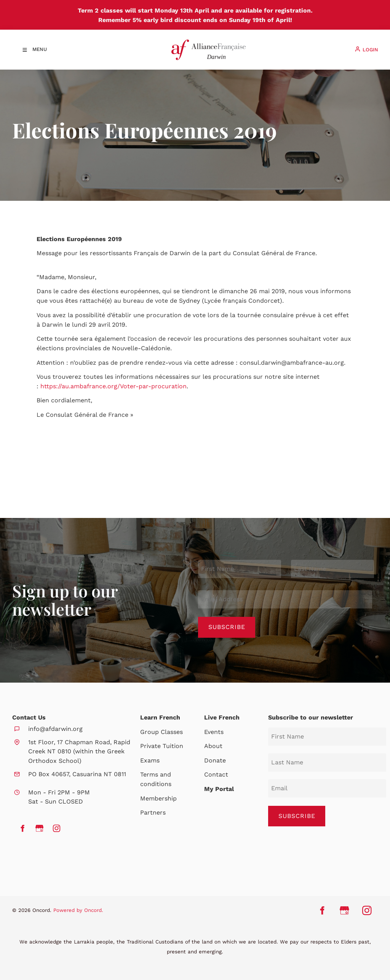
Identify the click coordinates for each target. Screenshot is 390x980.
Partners (153, 812)
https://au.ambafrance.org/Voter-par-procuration (113, 386)
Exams (150, 760)
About (213, 746)
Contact (216, 774)
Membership (158, 798)
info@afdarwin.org (55, 729)
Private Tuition (162, 746)
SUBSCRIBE (297, 816)
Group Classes (161, 732)
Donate (215, 760)
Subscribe (227, 627)
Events (214, 732)
